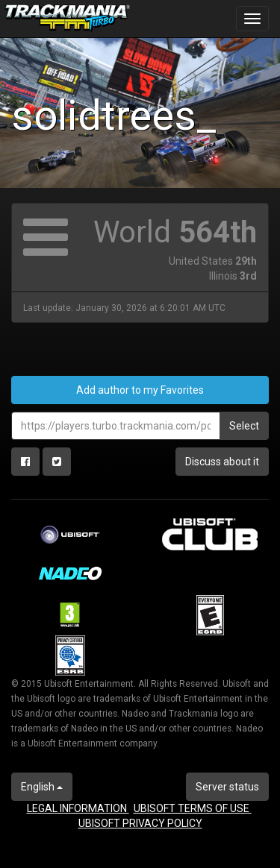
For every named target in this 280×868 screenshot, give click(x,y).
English (42, 787)
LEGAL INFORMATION (78, 808)
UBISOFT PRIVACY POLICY (140, 823)
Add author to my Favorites (140, 390)
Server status (227, 787)
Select (244, 426)
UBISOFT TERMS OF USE (193, 808)
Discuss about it (222, 462)
